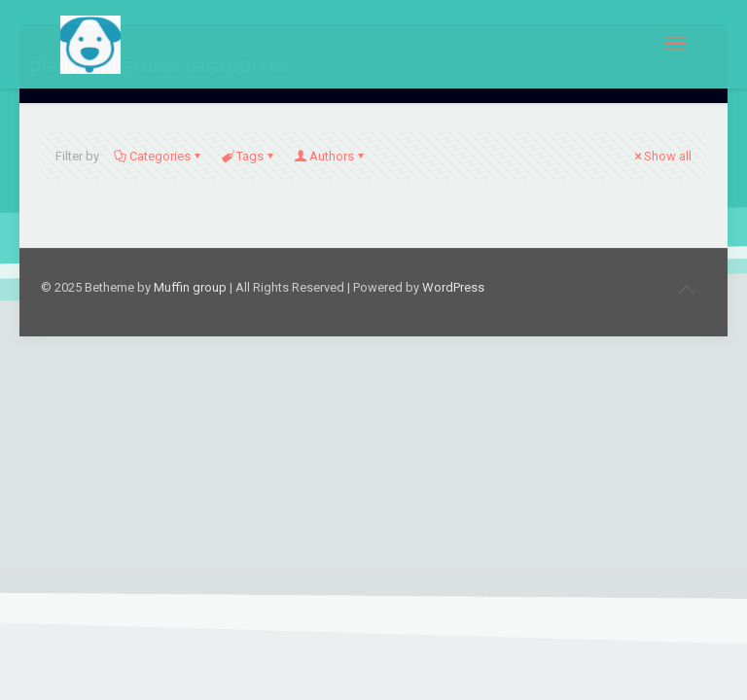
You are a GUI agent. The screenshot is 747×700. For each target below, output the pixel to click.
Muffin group (190, 287)
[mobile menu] (675, 44)
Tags (249, 156)
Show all (661, 156)
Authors (330, 156)
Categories (159, 156)
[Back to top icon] (686, 290)
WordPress (453, 287)
